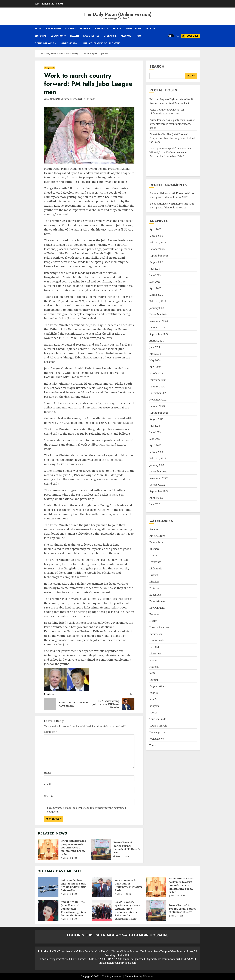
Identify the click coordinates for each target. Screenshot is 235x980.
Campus (154, 555)
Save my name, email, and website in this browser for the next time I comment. (87, 810)
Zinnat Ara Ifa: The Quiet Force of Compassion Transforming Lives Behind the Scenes (172, 138)
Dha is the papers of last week (101, 43)
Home (38, 29)
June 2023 (155, 432)
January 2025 (157, 308)
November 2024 (159, 321)
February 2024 (158, 380)
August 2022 (156, 498)
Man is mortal (69, 43)
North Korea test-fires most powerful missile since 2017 (172, 195)
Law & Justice (91, 36)
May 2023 (155, 439)
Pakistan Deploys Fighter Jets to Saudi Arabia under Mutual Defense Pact (48, 887)
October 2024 (157, 328)
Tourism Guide (158, 719)
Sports (117, 29)
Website (49, 796)
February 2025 (158, 301)
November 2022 (159, 478)
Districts (154, 582)
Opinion (154, 680)
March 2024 (156, 373)
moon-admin (157, 204)
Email (48, 784)
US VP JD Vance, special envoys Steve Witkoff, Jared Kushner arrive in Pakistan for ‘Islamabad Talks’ (170, 152)
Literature (110, 36)
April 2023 (155, 445)
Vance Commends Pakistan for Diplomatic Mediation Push (102, 887)
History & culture (159, 627)
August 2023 (156, 419)
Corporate (155, 562)
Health (75, 36)
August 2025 (156, 262)
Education (57, 36)
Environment (157, 608)
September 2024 (159, 334)
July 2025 (155, 269)
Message (126, 36)
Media (153, 660)
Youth (153, 745)
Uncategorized (158, 732)
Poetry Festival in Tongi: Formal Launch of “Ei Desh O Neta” (101, 849)
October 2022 (157, 485)
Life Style (155, 647)
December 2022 (158, 472)
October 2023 (157, 406)
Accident (151, 29)
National (100, 29)
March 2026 (156, 236)
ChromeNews (132, 976)
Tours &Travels (45, 43)
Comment (51, 732)
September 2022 (159, 491)
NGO (138, 36)
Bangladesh (53, 29)
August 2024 (156, 341)
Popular (154, 699)
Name (48, 773)
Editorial (41, 36)
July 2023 (155, 426)
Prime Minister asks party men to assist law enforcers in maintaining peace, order (48, 849)
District (85, 29)
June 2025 (155, 275)
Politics (154, 693)
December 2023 (158, 393)
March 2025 (156, 295)
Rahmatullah (53, 99)
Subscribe (190, 36)
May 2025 (155, 282)
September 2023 (159, 413)
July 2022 (155, 504)
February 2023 (158, 458)
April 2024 (155, 367)
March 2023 (156, 452)
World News (134, 29)
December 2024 (158, 314)
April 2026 (155, 229)
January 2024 (157, 387)
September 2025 (159, 256)
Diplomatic (156, 569)
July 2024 (155, 347)
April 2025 (155, 288)
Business (71, 29)
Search (157, 66)
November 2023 (159, 400)
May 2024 (155, 360)
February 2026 (158, 243)
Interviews (156, 634)
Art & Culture (157, 536)
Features (154, 614)
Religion (154, 706)
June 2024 (155, 354)
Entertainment (158, 601)
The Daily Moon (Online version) (118, 14)
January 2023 (157, 465)
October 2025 (157, 249)
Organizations (158, 686)
